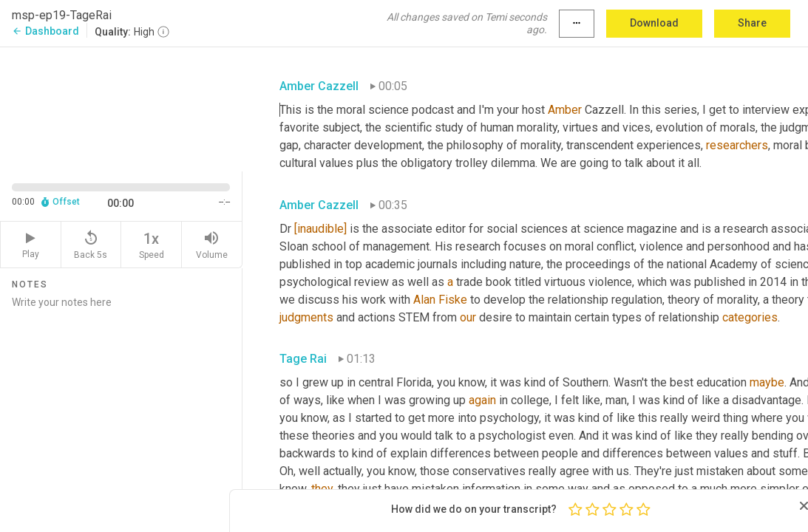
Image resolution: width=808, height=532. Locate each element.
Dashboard (45, 31)
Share (752, 23)
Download (654, 23)
